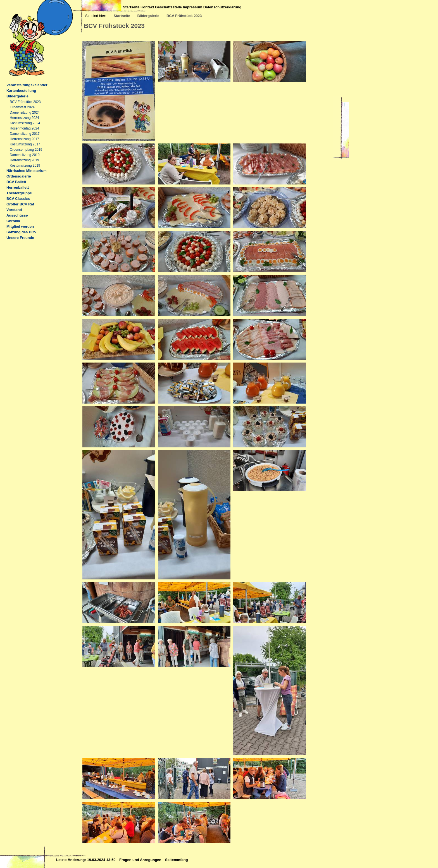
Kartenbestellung (21, 91)
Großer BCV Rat (20, 204)
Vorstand (14, 210)
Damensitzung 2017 (25, 134)
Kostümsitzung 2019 (25, 166)
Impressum (193, 7)
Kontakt (147, 7)
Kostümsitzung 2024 (25, 123)
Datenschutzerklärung (222, 7)
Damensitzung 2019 (25, 155)
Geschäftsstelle (168, 7)
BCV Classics (18, 199)
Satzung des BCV (22, 232)
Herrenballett (18, 187)
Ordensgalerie (19, 176)
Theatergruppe (19, 193)
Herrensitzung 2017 (24, 139)
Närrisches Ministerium (27, 171)
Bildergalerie (148, 16)
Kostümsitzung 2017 (25, 144)
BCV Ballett (16, 182)
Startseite (131, 7)
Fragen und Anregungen (141, 860)
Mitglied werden (20, 226)
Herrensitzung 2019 (24, 160)
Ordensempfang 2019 (26, 150)
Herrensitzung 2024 (24, 118)
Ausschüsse (17, 215)
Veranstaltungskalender (27, 85)
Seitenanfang (177, 860)
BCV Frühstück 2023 (184, 16)
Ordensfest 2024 (22, 107)
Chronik (13, 221)
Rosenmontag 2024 (24, 128)
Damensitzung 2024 (25, 112)
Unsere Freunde (20, 238)
